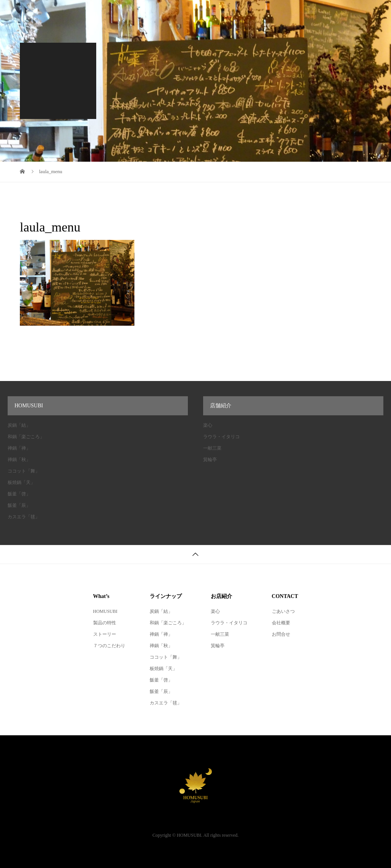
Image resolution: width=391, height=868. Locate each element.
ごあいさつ (283, 611)
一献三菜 (212, 448)
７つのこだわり (109, 646)
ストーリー (105, 634)
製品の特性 (105, 623)
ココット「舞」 (24, 471)
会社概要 (281, 623)
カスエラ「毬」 (24, 517)
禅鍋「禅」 (19, 448)
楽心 (208, 425)
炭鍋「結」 (19, 425)
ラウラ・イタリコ (221, 437)
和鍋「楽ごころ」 (26, 437)
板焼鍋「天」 (21, 482)
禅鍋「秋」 (19, 460)
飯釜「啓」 (19, 494)
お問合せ (281, 634)
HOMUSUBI (105, 611)
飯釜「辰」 (19, 505)
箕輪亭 (210, 460)
